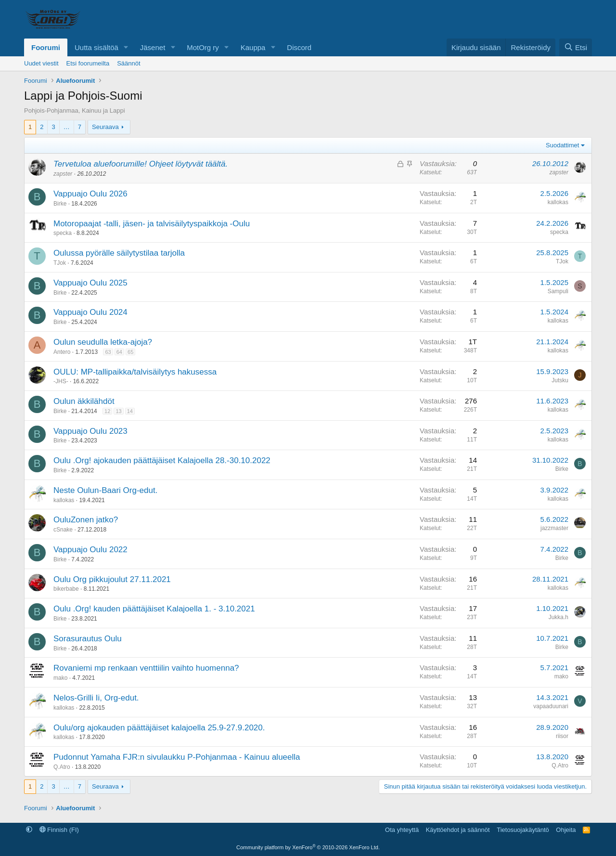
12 (107, 411)
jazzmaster (554, 528)
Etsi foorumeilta (88, 63)
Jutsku (560, 380)
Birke (60, 204)
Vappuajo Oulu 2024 (90, 312)
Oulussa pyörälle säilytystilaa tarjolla (119, 253)
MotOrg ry (203, 47)
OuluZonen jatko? (86, 520)
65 (130, 352)
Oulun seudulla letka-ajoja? (103, 342)
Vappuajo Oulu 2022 (90, 550)
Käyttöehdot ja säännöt (458, 830)
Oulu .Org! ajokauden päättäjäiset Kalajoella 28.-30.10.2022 (162, 460)
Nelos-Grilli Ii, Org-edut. (96, 698)
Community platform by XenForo (308, 847)
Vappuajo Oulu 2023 (90, 431)
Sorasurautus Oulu (88, 639)
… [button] (67, 127)
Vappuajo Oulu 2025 (90, 283)
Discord (299, 47)
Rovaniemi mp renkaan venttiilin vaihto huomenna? (146, 668)
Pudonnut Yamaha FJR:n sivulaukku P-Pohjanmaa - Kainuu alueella (177, 757)
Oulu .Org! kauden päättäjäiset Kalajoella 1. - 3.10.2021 (154, 609)
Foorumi (46, 47)
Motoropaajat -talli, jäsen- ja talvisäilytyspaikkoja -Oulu (152, 224)
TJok (60, 263)
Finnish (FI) (59, 830)
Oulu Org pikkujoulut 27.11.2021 (112, 579)
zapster (63, 174)
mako (60, 678)
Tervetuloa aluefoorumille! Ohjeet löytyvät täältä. (141, 164)
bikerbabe (66, 589)
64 (119, 352)
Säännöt (128, 63)
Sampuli (558, 291)
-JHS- (61, 381)
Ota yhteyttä (402, 830)
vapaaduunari (551, 706)
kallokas (558, 202)
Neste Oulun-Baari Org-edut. (105, 490)
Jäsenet (153, 47)
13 (118, 411)
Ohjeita (566, 830)
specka (63, 233)
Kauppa (253, 47)
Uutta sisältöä (96, 47)
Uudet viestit (41, 63)
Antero (62, 352)
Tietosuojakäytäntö (523, 830)
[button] (126, 47)
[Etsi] (576, 47)
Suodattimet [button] (562, 145)
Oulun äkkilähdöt (84, 401)
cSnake (63, 530)
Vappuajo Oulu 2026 (90, 194)
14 (130, 411)
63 (108, 352)
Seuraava (105, 127)
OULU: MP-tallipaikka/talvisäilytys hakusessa (135, 372)
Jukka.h (558, 617)
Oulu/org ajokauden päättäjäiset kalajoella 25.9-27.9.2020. (159, 728)
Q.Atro (62, 767)
